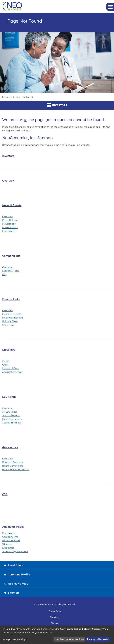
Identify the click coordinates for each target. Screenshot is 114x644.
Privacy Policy (55, 611)
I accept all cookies (98, 639)
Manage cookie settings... (15, 639)
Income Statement (13, 318)
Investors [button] (57, 105)
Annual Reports (11, 415)
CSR (5, 494)
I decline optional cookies (69, 639)
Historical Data (11, 368)
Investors (8, 156)
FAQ (5, 274)
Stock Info (9, 350)
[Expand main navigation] (110, 7)
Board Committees (13, 466)
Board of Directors (13, 462)
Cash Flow (8, 325)
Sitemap (7, 544)
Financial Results (12, 314)
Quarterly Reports (12, 419)
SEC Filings (9, 397)
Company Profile (17, 574)
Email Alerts (9, 231)
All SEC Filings (10, 412)
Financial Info (11, 299)
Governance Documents (16, 469)
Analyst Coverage (12, 372)
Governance (10, 447)
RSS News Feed (11, 540)
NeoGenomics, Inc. (49, 604)
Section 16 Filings (12, 423)
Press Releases (11, 220)
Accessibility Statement (15, 551)
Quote (6, 361)
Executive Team (11, 271)
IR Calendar (9, 224)
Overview (8, 181)
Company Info (11, 256)
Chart (5, 365)
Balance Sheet (10, 321)
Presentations (10, 227)
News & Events (12, 205)
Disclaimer (8, 548)
